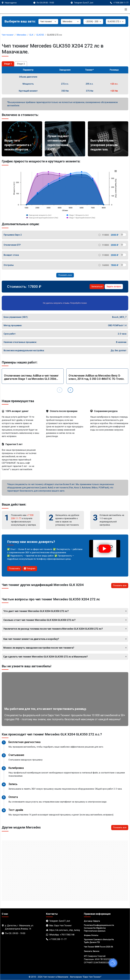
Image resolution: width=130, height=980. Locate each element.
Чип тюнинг (8, 35)
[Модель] (93, 22)
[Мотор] (116, 22)
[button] (70, 390)
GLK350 (40, 35)
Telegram (30, 569)
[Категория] (48, 22)
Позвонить (14, 569)
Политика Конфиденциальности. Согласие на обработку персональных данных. (99, 928)
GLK (31, 35)
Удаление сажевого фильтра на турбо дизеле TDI (99, 941)
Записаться (97, 287)
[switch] (123, 235)
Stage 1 (8, 64)
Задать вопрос (114, 287)
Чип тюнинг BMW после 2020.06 (98, 947)
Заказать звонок (92, 951)
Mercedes (21, 35)
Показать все (65, 275)
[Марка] (71, 22)
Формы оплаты (91, 935)
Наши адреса (11, 3)
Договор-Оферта (92, 921)
